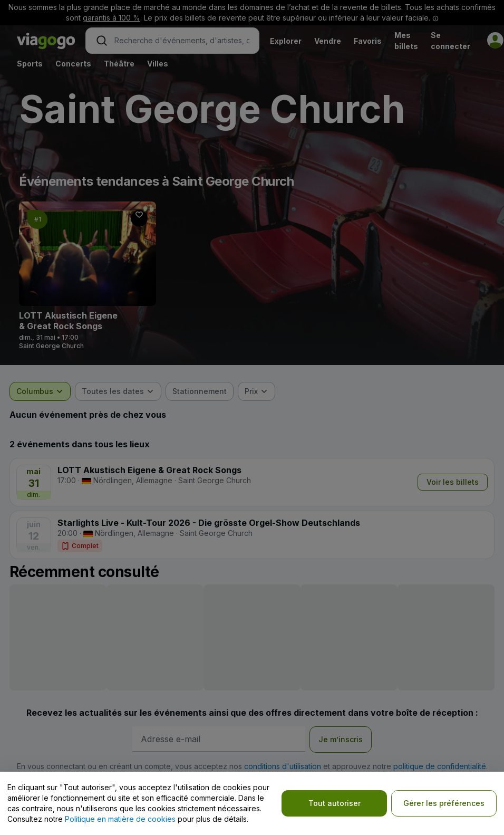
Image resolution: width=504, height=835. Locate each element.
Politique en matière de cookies (120, 819)
